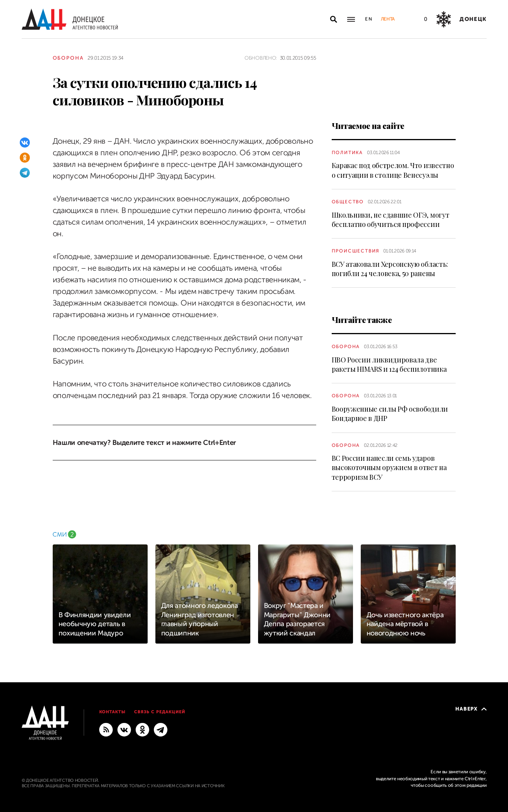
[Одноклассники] (25, 158)
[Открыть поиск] (334, 19)
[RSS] (106, 729)
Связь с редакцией (160, 712)
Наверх (471, 709)
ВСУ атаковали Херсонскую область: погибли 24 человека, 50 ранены (390, 269)
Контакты (113, 712)
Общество (348, 202)
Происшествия (356, 251)
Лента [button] (388, 19)
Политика (347, 153)
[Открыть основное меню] (351, 19)
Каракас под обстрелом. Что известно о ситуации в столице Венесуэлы (393, 170)
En (369, 19)
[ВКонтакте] (25, 142)
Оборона (68, 58)
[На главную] (70, 19)
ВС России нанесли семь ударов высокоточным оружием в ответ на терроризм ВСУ (389, 468)
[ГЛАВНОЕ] (161, 729)
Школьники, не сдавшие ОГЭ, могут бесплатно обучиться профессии (391, 220)
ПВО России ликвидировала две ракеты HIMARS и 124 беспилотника (389, 364)
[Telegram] (25, 173)
